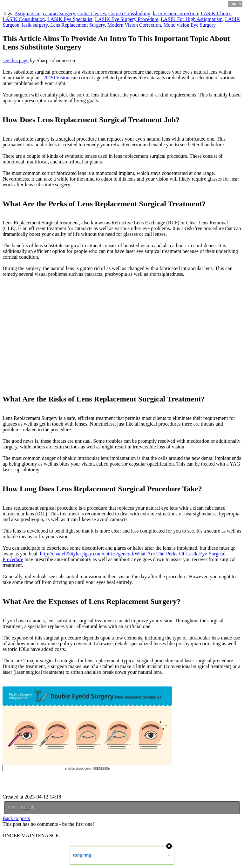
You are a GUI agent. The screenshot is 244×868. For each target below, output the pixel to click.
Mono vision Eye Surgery (190, 25)
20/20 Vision (56, 78)
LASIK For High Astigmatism (192, 19)
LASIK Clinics (216, 13)
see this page (16, 60)
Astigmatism (28, 13)
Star (28, 808)
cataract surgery (59, 13)
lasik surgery (35, 25)
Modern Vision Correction (134, 25)
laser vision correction (175, 13)
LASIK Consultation (24, 19)
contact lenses (92, 13)
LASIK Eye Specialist (70, 19)
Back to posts (16, 818)
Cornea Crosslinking (129, 13)
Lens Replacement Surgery (78, 25)
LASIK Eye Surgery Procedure (127, 19)
